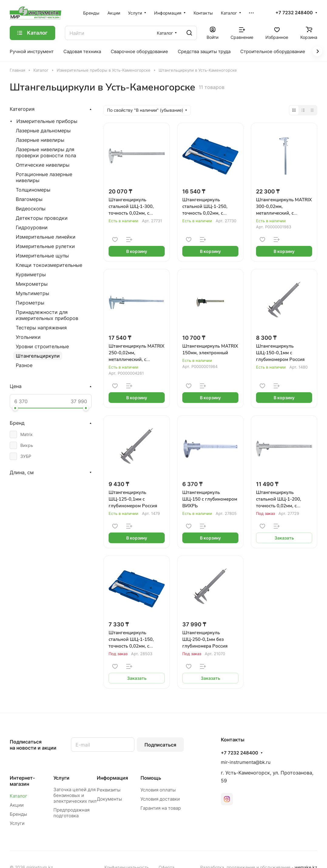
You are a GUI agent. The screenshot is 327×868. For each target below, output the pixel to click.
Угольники (28, 337)
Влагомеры (29, 199)
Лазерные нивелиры (40, 140)
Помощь (151, 778)
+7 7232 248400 (294, 13)
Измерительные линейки (46, 237)
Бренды (18, 814)
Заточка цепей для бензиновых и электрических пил (75, 795)
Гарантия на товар (161, 808)
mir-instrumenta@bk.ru (246, 762)
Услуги (17, 823)
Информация (112, 778)
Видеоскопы (31, 209)
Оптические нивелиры (43, 165)
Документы (109, 799)
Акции (17, 805)
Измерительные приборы (47, 121)
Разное (24, 365)
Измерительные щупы (42, 256)
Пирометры (30, 303)
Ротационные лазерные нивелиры (44, 177)
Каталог (19, 796)
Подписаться (160, 745)
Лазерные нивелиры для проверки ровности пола (46, 152)
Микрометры (32, 284)
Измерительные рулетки (45, 246)
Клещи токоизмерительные (49, 265)
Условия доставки (160, 799)
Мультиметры (32, 293)
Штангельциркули (38, 356)
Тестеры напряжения (41, 328)
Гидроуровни (32, 227)
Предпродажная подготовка (71, 813)
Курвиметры (31, 274)
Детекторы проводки (42, 218)
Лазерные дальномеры (43, 131)
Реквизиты (109, 790)
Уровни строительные (42, 346)
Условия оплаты (158, 790)
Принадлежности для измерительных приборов (47, 315)
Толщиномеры (33, 190)
